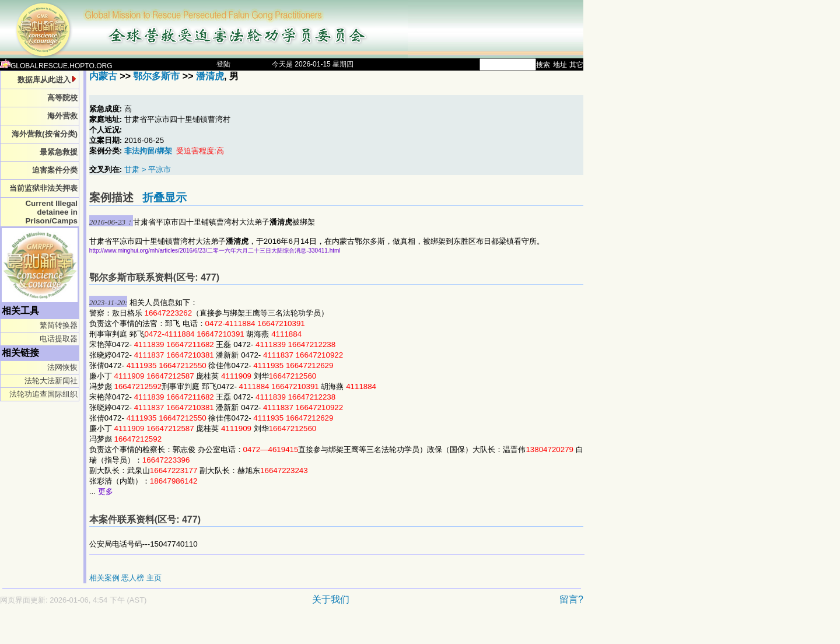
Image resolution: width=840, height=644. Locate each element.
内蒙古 (103, 76)
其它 (576, 65)
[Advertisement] (251, 630)
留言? (571, 599)
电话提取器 (59, 339)
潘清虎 (210, 76)
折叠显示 (164, 197)
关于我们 (331, 599)
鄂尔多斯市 (156, 76)
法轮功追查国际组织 (43, 394)
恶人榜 (133, 578)
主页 (154, 578)
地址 (560, 65)
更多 (106, 491)
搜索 (543, 65)
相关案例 (104, 578)
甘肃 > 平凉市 (148, 169)
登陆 (223, 64)
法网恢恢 (62, 367)
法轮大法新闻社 (51, 381)
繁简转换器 (59, 325)
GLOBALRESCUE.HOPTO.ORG (56, 66)
